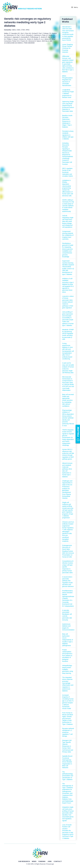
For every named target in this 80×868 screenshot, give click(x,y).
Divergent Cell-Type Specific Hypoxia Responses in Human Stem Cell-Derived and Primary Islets (68, 746)
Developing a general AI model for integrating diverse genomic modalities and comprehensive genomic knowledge (68, 250)
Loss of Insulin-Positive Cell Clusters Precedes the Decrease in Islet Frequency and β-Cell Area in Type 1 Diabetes (68, 832)
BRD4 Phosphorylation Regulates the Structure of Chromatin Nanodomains (67, 81)
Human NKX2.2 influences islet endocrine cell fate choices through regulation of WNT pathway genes (68, 454)
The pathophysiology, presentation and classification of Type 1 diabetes (68, 776)
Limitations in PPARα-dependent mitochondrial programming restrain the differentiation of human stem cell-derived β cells (68, 188)
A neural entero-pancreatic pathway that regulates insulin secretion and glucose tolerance (68, 582)
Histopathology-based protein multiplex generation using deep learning (68, 669)
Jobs (50, 861)
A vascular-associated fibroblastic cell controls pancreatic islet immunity (67, 615)
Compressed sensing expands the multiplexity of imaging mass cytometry (68, 235)
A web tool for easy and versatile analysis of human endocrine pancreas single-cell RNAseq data (68, 368)
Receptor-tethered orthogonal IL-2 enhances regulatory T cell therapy (68, 732)
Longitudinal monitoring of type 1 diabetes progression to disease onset (68, 94)
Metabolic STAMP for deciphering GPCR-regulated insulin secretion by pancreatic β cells (68, 334)
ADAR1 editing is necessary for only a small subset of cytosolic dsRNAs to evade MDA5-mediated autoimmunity (68, 206)
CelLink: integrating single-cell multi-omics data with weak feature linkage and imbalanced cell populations (68, 221)
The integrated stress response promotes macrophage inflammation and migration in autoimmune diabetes (68, 684)
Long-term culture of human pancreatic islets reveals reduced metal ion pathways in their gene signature (68, 302)
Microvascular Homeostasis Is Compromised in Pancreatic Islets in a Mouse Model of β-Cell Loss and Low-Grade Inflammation (68, 384)
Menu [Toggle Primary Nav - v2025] (74, 7)
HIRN (32, 864)
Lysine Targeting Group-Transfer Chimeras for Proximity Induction (67, 48)
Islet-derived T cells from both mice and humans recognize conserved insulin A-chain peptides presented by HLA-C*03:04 (68, 34)
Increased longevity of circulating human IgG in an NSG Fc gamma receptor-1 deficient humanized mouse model (68, 702)
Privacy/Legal (50, 864)
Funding (42, 861)
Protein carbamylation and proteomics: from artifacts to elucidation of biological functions (67, 656)
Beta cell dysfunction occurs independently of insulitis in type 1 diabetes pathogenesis (67, 640)
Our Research (24, 861)
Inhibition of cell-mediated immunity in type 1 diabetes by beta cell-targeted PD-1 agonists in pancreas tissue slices (68, 285)
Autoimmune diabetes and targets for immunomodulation (68, 627)
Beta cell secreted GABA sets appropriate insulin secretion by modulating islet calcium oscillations (68, 400)
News (34, 861)
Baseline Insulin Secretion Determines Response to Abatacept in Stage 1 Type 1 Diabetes (67, 121)
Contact (58, 861)
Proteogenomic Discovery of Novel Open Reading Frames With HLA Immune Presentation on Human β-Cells (68, 551)
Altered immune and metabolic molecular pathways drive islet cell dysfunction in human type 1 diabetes (67, 470)
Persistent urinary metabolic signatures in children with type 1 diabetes (68, 135)
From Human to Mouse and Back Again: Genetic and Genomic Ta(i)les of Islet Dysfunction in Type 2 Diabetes (68, 719)
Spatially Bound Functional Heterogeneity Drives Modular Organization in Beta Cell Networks (67, 762)
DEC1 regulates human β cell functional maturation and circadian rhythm (67, 172)
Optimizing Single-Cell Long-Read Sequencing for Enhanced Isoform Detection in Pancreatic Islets (68, 106)
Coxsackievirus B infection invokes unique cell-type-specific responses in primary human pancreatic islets (68, 567)
